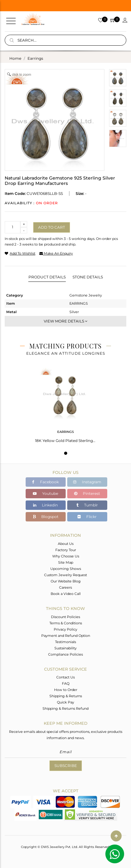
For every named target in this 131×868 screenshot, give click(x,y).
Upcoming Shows (66, 569)
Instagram (87, 482)
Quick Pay (65, 702)
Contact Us (65, 677)
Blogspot (46, 517)
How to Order (66, 690)
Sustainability (65, 648)
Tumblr (87, 505)
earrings (35, 58)
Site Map (66, 562)
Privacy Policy (65, 629)
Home (15, 58)
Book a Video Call (66, 594)
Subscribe (66, 766)
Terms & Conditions (66, 623)
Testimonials (65, 642)
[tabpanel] (65, 403)
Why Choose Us (66, 556)
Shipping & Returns (66, 696)
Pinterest (87, 493)
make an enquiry (56, 253)
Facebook (45, 482)
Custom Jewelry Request (65, 575)
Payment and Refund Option (66, 636)
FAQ (66, 683)
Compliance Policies (65, 654)
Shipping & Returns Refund (65, 708)
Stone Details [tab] (88, 277)
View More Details (66, 321)
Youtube (45, 493)
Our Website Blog (66, 581)
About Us (66, 544)
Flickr (87, 517)
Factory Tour (66, 550)
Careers (65, 587)
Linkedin (45, 505)
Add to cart (52, 227)
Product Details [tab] (47, 277)
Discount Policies (65, 617)
